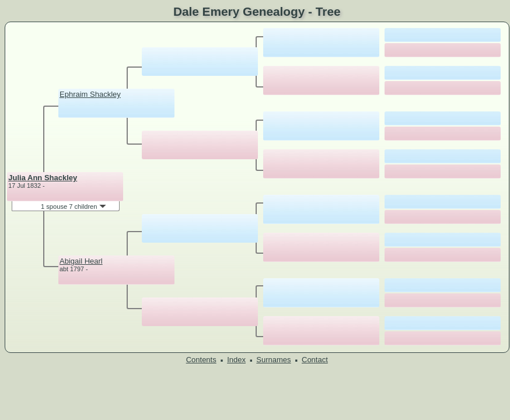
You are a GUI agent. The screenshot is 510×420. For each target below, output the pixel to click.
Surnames (273, 360)
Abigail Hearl (81, 261)
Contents (201, 360)
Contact (315, 360)
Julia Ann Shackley (43, 178)
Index (236, 360)
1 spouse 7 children (74, 206)
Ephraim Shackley (90, 94)
